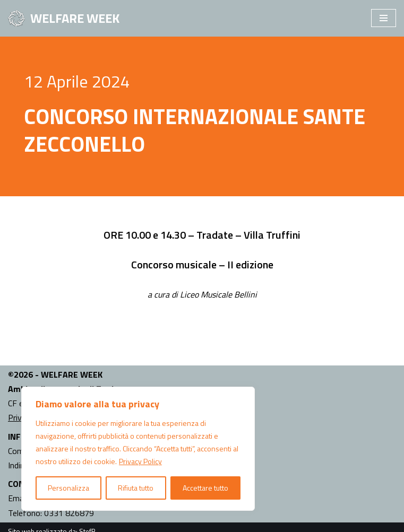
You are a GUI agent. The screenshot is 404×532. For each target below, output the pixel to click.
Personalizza (68, 488)
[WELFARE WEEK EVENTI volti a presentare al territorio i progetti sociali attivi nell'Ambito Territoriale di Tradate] (64, 18)
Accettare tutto (205, 488)
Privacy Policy (140, 461)
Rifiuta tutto (136, 488)
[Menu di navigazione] (384, 18)
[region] (138, 449)
